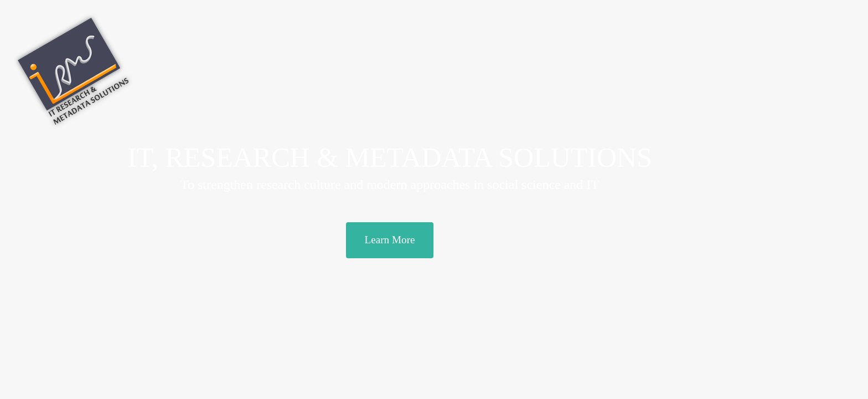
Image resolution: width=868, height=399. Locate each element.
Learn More (389, 240)
